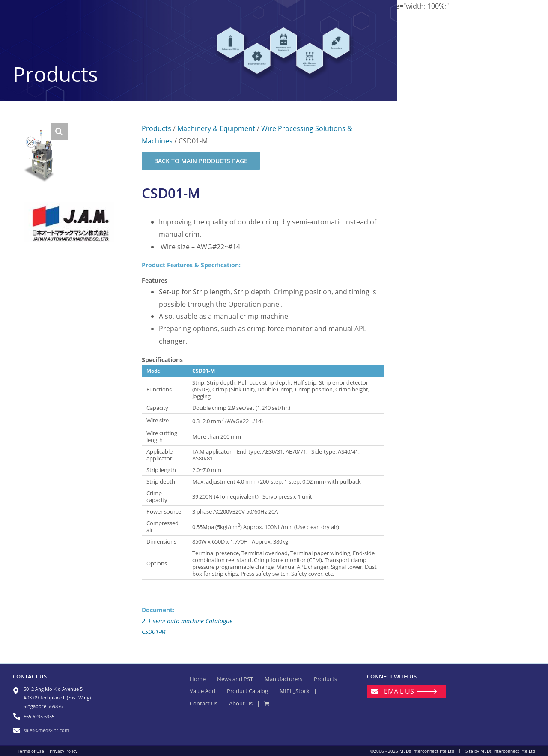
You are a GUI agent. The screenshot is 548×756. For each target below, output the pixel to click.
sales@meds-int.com (46, 730)
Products (156, 128)
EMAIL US (399, 691)
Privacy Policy (64, 751)
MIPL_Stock (295, 691)
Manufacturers (283, 679)
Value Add (203, 691)
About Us (241, 703)
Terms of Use (31, 751)
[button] (59, 131)
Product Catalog (247, 691)
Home (198, 679)
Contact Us (204, 703)
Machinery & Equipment (216, 128)
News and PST (235, 679)
